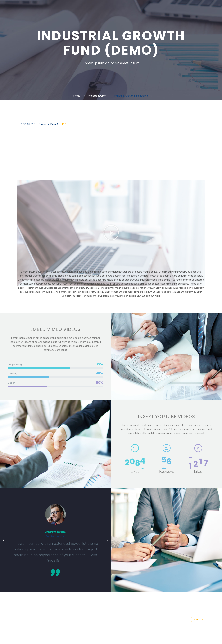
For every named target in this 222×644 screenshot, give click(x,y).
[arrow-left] (3, 540)
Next (199, 619)
